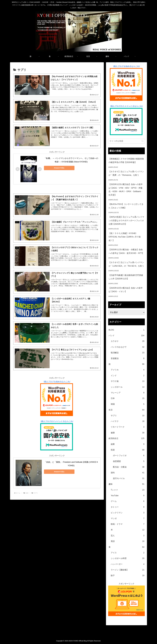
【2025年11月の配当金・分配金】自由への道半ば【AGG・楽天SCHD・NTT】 (126, 251)
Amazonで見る (59, 168)
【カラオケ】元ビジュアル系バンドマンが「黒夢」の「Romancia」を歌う (126, 173)
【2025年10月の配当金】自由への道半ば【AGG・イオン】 (126, 290)
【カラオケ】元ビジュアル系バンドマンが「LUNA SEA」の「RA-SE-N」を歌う (126, 264)
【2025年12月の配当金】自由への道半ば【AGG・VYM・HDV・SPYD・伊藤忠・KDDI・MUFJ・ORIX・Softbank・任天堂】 (126, 190)
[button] (143, 141)
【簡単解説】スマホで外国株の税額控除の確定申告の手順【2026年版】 (126, 161)
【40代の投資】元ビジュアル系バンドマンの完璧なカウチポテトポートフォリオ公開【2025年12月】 (126, 221)
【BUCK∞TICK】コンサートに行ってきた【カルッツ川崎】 (126, 206)
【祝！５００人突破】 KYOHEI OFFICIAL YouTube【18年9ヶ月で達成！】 (125, 237)
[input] (126, 141)
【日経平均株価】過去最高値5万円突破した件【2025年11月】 (126, 277)
